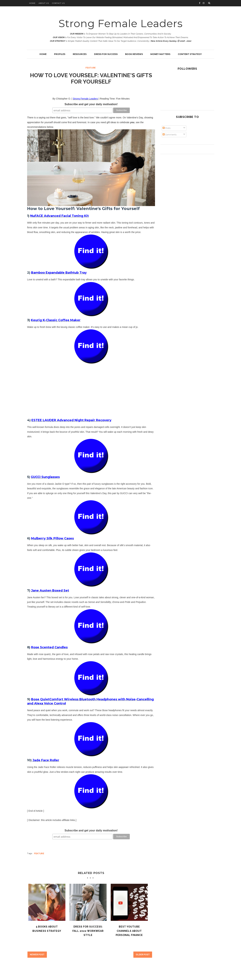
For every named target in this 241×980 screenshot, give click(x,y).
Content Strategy (190, 54)
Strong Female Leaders (121, 23)
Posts (167, 128)
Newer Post (37, 955)
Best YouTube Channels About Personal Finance (129, 931)
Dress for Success (106, 54)
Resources (80, 54)
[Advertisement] (91, 388)
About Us (44, 3)
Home (32, 3)
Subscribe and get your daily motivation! (91, 104)
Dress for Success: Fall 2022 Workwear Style (88, 931)
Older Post (143, 955)
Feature (91, 68)
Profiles (60, 54)
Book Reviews (134, 54)
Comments (170, 135)
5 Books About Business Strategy (47, 929)
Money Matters (160, 54)
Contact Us (58, 3)
